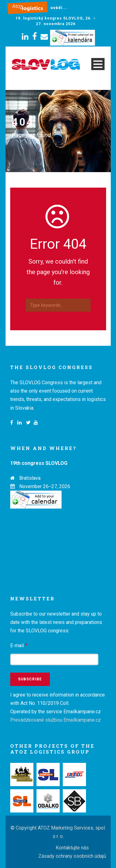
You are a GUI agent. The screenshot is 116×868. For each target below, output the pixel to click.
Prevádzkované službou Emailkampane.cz (56, 720)
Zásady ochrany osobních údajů (72, 856)
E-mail (19, 645)
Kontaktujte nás (72, 848)
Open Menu (98, 64)
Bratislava (30, 478)
